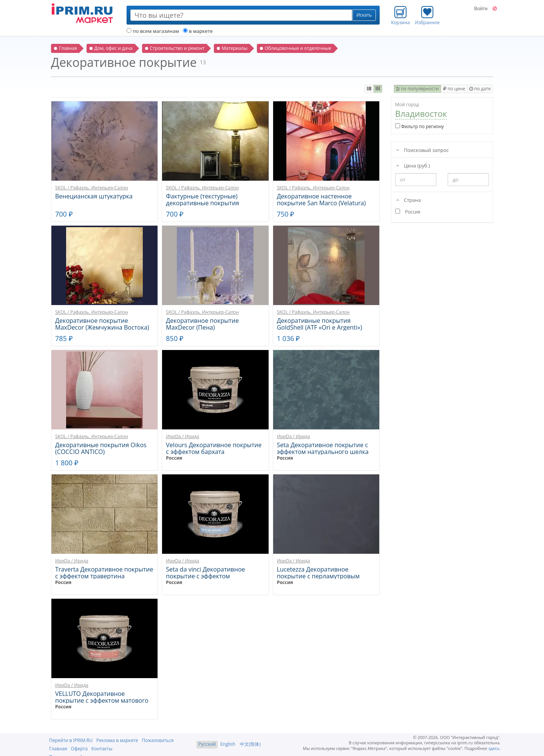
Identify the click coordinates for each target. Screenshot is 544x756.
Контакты (102, 749)
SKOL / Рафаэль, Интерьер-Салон (92, 188)
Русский (207, 744)
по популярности (417, 89)
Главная (58, 749)
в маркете (198, 31)
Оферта (79, 749)
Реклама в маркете (117, 740)
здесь (494, 748)
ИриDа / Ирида (182, 436)
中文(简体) (250, 744)
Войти (481, 9)
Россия (174, 458)
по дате (480, 89)
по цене (454, 89)
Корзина (400, 15)
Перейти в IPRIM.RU (71, 740)
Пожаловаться (158, 740)
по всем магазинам (153, 31)
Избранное (427, 15)
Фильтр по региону (420, 126)
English (228, 744)
